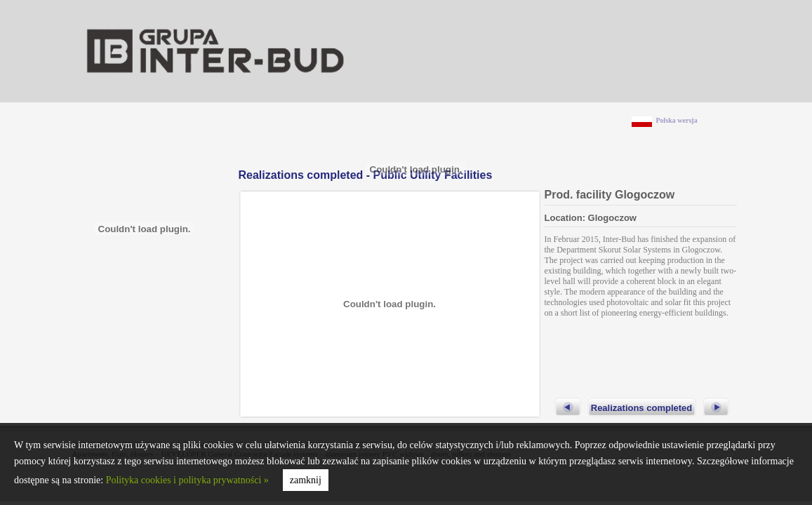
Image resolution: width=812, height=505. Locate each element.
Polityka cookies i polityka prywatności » (187, 480)
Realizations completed (641, 408)
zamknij (306, 480)
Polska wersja (677, 120)
